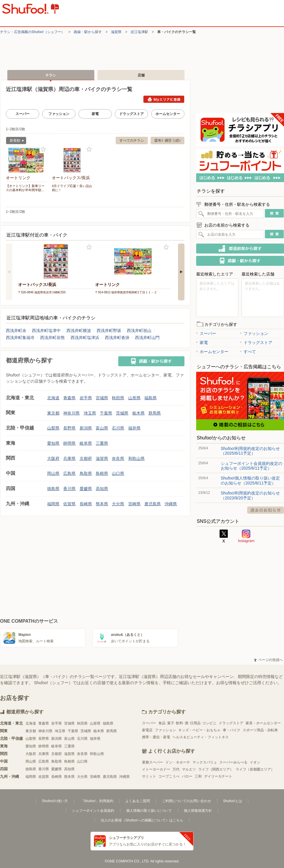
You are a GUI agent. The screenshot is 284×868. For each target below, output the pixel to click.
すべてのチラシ (132, 141)
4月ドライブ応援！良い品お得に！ (72, 188)
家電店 (147, 730)
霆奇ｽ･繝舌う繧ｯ (167, 141)
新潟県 (86, 428)
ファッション (59, 114)
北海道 (53, 398)
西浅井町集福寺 (20, 338)
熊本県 (102, 504)
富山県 (102, 428)
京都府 (86, 458)
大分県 (118, 504)
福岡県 (53, 504)
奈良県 (118, 458)
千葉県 (106, 413)
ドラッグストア (131, 114)
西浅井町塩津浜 (85, 338)
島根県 (102, 473)
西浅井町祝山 (139, 331)
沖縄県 (171, 504)
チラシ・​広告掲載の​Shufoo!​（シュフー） (32, 32)
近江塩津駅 (139, 32)
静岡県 (69, 443)
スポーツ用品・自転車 (260, 730)
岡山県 (53, 473)
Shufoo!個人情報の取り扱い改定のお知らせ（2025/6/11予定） (250, 480)
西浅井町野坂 (109, 331)
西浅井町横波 (79, 331)
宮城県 (102, 398)
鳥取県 (86, 473)
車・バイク (232, 730)
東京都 (53, 413)
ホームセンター (168, 114)
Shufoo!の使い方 (55, 801)
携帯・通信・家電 (156, 737)
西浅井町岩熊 (52, 338)
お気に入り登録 (43, 149)
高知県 (102, 489)
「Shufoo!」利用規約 (96, 801)
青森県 (69, 398)
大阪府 (53, 458)
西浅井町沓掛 (117, 338)
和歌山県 (136, 458)
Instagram (246, 536)
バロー (187, 776)
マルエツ (189, 769)
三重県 (102, 443)
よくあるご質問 (138, 801)
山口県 (118, 473)
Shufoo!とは (233, 801)
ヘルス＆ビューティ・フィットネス (201, 737)
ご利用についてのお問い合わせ (187, 801)
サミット (149, 776)
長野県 (69, 428)
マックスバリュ (205, 762)
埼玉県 (90, 413)
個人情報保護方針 (198, 811)
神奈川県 (71, 413)
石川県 (118, 428)
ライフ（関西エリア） (216, 769)
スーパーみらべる (233, 762)
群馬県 (155, 413)
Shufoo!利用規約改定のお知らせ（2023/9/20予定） (250, 495)
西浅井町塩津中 (46, 331)
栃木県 (138, 413)
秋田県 (118, 398)
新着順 (15, 141)
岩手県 (86, 398)
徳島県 (53, 489)
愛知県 (53, 443)
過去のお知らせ (266, 510)
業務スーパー (153, 762)
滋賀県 (116, 32)
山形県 (134, 398)
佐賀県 (69, 504)
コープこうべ (169, 776)
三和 (198, 776)
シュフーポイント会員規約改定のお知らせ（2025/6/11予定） (252, 466)
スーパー (23, 114)
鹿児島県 (153, 504)
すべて (248, 352)
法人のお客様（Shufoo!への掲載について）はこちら (142, 820)
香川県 (69, 489)
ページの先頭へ (268, 660)
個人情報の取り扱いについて (149, 811)
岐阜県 (86, 443)
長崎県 (86, 504)
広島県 (69, 473)
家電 (95, 114)
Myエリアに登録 (164, 99)
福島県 (150, 398)
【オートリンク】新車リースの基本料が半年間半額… (25, 188)
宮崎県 (134, 504)
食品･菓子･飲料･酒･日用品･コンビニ (187, 723)
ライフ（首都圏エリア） (255, 769)
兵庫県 (69, 458)
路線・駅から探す (88, 32)
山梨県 (53, 428)
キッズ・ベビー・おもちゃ (199, 730)
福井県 (134, 428)
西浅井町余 (16, 331)
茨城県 (122, 413)
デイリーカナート (218, 776)
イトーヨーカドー (156, 769)
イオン (255, 762)
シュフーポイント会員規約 (93, 811)
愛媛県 (86, 489)
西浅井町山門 (147, 338)
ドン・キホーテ (178, 762)
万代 (176, 769)
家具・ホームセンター (263, 723)
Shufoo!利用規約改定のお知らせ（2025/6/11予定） (250, 451)
